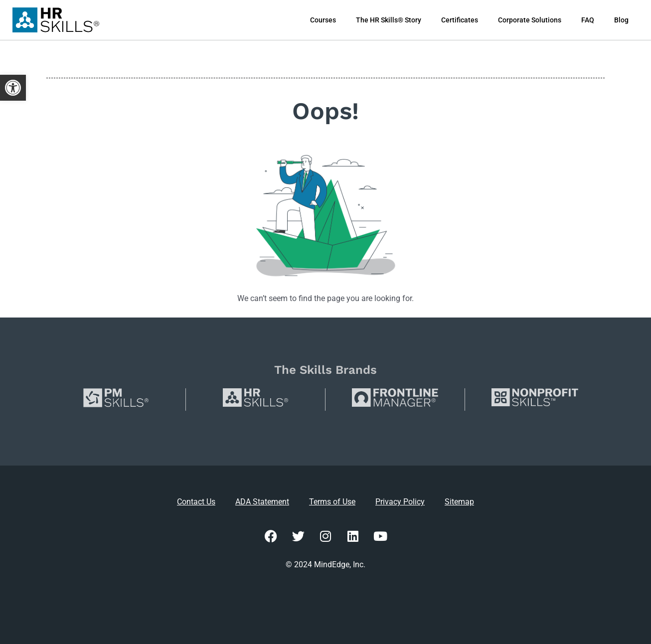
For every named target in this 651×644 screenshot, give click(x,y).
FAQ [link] (588, 20)
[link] (13, 88)
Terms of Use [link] (332, 502)
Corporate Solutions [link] (530, 20)
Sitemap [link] (459, 502)
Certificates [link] (460, 20)
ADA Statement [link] (262, 502)
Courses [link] (323, 20)
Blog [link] (621, 20)
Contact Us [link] (196, 502)
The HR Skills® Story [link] (389, 20)
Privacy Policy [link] (400, 502)
